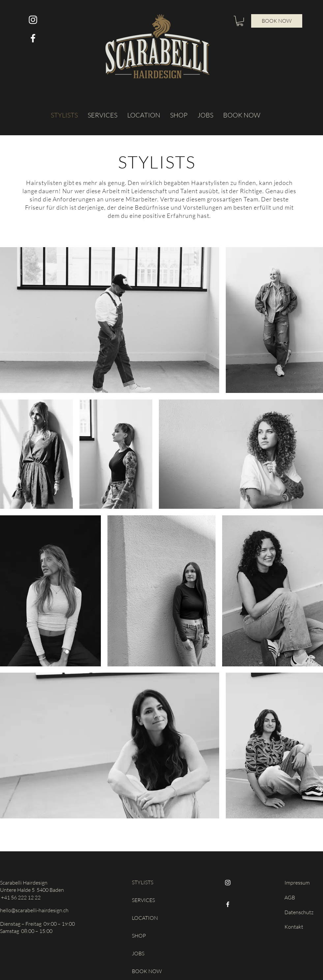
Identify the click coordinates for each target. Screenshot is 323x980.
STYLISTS (143, 882)
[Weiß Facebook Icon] (33, 38)
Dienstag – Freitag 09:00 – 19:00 (37, 924)
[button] (240, 21)
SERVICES (143, 900)
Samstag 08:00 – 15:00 (26, 931)
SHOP (139, 936)
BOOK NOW (147, 971)
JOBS (138, 953)
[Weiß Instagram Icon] (33, 20)
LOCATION (145, 918)
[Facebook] (228, 904)
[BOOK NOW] (277, 21)
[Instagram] (228, 883)
